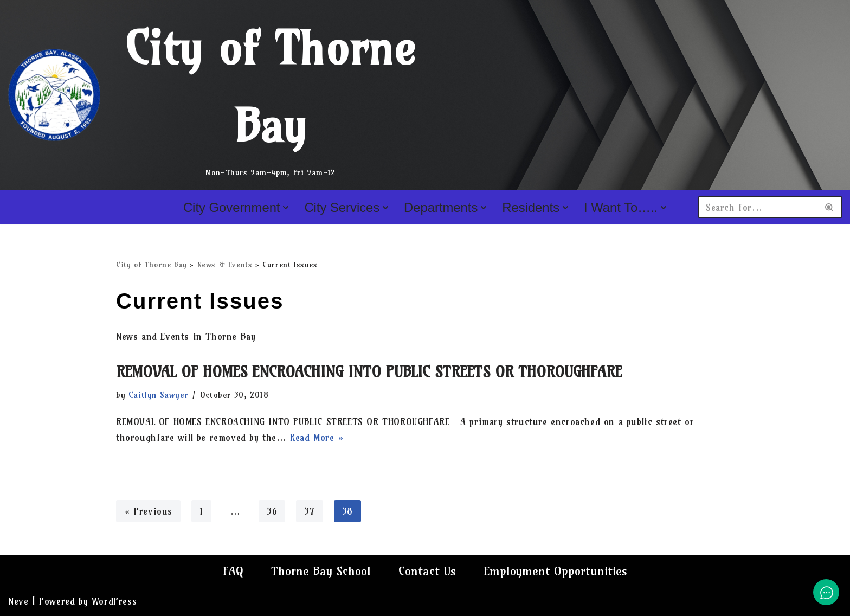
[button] (286, 208)
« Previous (148, 511)
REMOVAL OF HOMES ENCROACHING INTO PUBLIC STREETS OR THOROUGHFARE (369, 372)
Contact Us (427, 571)
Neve (18, 601)
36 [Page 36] (272, 511)
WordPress (114, 601)
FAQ (233, 571)
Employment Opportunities (555, 571)
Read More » (317, 437)
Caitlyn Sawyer (158, 395)
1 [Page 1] (201, 511)
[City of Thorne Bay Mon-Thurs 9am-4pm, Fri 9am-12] (222, 95)
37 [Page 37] (309, 511)
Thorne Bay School (321, 571)
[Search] (758, 207)
